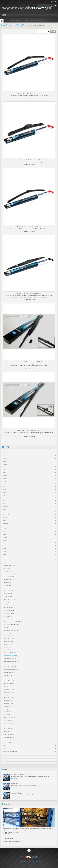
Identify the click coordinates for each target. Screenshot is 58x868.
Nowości (17, 854)
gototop (29, 850)
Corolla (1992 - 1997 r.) (10, 616)
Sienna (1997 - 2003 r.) (9, 717)
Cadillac (5, 461)
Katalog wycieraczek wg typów (10, 751)
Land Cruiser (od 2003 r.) (10, 658)
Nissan (5, 526)
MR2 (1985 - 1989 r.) (9, 681)
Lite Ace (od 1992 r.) (9, 675)
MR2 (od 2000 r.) (8, 686)
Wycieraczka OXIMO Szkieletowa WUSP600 (29, 293)
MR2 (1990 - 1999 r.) (9, 684)
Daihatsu (5, 478)
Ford (4, 487)
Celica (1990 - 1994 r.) (9, 608)
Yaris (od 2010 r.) (8, 743)
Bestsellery (23, 854)
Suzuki (5, 560)
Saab (5, 543)
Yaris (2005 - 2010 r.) (9, 737)
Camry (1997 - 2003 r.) (9, 594)
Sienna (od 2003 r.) (9, 720)
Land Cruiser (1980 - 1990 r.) (11, 650)
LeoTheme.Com (37, 861)
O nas (48, 854)
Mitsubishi (6, 523)
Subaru (5, 557)
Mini (4, 520)
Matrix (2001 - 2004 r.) (9, 678)
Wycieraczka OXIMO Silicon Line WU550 (29, 227)
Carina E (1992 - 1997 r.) (10, 602)
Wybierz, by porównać (30, 98)
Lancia (5, 503)
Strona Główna (5, 20)
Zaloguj (35, 4)
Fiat (4, 484)
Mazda (5, 512)
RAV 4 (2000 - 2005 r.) (9, 712)
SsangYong (6, 554)
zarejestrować (34, 6)
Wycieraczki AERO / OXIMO (17, 20)
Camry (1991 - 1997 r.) (9, 591)
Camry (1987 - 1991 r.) (9, 588)
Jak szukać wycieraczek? (18, 774)
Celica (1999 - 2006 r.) (9, 613)
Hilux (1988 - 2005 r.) (9, 641)
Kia (4, 501)
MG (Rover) (6, 515)
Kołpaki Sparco (5, 760)
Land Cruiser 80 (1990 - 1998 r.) (12, 661)
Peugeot (5, 532)
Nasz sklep (30, 854)
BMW (5, 458)
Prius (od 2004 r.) (8, 706)
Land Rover (6, 506)
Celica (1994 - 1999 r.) (9, 610)
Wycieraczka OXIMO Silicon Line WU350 (29, 160)
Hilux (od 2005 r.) (8, 644)
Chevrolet (6, 464)
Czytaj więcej (14, 778)
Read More (13, 788)
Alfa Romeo (6, 453)
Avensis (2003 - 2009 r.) (10, 579)
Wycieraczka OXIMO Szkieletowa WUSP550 (29, 362)
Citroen (5, 470)
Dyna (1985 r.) (8, 633)
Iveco (5, 754)
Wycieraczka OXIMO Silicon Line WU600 (29, 93)
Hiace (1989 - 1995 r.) (9, 636)
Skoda (5, 548)
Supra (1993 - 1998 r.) (9, 729)
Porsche (5, 534)
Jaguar (5, 495)
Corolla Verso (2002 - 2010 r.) (11, 630)
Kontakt (36, 854)
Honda (5, 489)
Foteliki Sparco (5, 763)
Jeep (4, 498)
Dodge (5, 481)
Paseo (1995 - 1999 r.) (9, 689)
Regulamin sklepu (16, 793)
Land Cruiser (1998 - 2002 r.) (11, 655)
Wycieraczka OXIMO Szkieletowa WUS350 (29, 430)
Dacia (5, 472)
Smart (5, 551)
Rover (5, 540)
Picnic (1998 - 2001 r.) (9, 695)
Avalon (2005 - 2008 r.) (10, 574)
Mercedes (6, 518)
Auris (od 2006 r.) (8, 571)
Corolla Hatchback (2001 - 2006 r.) (12, 624)
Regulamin (43, 854)
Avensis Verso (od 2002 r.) (10, 582)
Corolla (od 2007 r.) (9, 627)
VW (4, 748)
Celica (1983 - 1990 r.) (9, 605)
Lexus (5, 509)
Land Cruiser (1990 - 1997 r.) (11, 653)
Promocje (11, 854)
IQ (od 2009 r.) (8, 647)
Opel (5, 529)
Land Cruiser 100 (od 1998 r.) (11, 667)
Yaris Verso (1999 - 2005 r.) (10, 740)
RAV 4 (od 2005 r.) (8, 715)
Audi (4, 456)
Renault (5, 537)
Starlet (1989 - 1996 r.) (9, 723)
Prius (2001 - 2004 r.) (9, 703)
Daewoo (5, 475)
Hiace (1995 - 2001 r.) (9, 639)
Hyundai (5, 492)
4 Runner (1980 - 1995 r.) (10, 565)
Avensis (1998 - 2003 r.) (10, 577)
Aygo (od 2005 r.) (8, 585)
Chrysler (5, 467)
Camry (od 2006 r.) (9, 596)
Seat (4, 546)
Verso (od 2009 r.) (8, 731)
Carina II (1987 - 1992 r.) (10, 599)
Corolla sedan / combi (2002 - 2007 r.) (13, 622)
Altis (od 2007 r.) (8, 568)
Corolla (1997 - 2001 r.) (10, 619)
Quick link (54, 1)
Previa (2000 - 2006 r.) (9, 698)
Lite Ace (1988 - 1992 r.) (10, 672)
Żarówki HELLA (5, 757)
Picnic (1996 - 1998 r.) (9, 692)
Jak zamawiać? (15, 784)
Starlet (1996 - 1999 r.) (9, 726)
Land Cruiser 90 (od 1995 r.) (11, 664)
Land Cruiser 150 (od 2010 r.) (11, 670)
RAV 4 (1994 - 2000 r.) (9, 709)
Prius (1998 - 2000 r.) (9, 700)
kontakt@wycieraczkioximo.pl (15, 842)
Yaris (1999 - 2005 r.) (9, 734)
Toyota (27, 20)
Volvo (5, 746)
